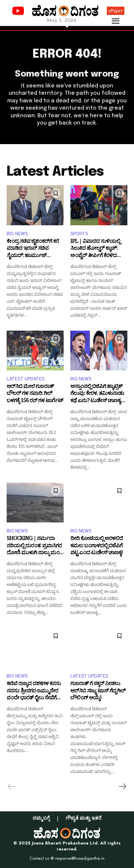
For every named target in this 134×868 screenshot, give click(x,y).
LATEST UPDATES (26, 379)
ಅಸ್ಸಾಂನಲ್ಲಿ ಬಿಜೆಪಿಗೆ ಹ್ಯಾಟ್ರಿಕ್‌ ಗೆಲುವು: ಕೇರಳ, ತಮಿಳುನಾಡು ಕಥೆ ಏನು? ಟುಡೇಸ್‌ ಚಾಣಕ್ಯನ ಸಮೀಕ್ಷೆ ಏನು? (97, 394)
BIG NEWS (17, 234)
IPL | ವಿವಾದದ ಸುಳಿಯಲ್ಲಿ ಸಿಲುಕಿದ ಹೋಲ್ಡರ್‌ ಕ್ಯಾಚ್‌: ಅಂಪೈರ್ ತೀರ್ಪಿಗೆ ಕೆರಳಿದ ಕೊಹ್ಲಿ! (95, 249)
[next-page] (122, 787)
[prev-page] (12, 787)
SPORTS (79, 234)
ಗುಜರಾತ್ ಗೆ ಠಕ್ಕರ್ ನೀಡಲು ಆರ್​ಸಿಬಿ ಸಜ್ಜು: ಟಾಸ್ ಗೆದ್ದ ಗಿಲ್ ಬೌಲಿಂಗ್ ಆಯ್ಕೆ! (98, 692)
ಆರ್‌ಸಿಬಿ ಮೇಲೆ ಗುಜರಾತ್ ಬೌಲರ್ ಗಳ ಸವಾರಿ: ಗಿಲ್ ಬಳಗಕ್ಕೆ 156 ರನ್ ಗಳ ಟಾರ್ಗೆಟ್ (35, 394)
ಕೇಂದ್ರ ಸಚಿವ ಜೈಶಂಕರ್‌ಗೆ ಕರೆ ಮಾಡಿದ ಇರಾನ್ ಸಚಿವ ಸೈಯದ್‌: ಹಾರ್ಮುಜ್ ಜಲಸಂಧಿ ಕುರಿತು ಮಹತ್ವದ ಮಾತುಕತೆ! (33, 249)
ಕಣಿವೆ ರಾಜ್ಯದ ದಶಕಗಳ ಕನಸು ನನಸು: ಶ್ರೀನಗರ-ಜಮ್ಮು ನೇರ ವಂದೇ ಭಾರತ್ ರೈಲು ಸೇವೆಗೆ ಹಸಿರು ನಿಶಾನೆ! (34, 692)
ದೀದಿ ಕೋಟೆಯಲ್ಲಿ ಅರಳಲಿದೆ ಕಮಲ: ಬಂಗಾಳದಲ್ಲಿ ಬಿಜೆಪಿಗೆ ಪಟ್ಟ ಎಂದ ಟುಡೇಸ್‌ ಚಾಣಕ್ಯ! (97, 546)
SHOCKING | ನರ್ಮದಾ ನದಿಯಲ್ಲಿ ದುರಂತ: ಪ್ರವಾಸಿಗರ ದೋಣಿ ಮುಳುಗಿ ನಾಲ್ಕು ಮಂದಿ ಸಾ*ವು (35, 546)
